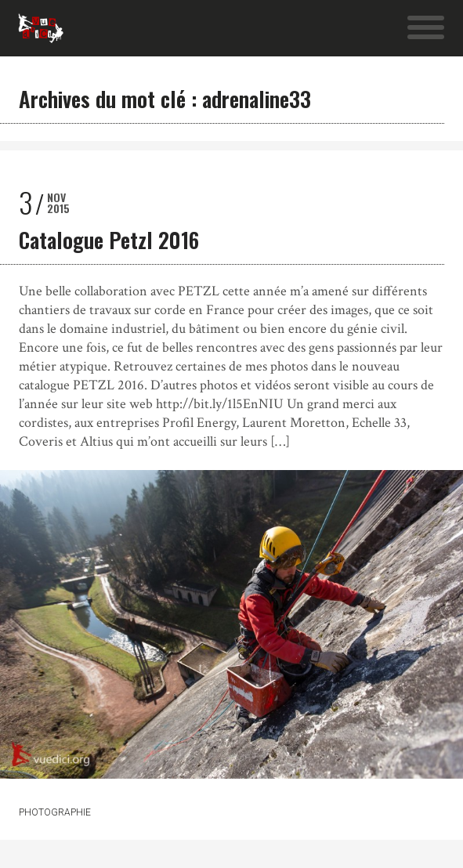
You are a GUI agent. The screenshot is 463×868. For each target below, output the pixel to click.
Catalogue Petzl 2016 (109, 240)
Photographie (55, 812)
